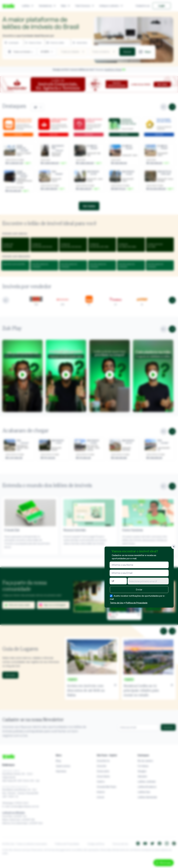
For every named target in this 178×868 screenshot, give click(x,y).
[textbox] (148, 581)
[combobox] (148, 581)
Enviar (139, 590)
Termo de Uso (117, 603)
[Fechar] (174, 547)
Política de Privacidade (137, 603)
